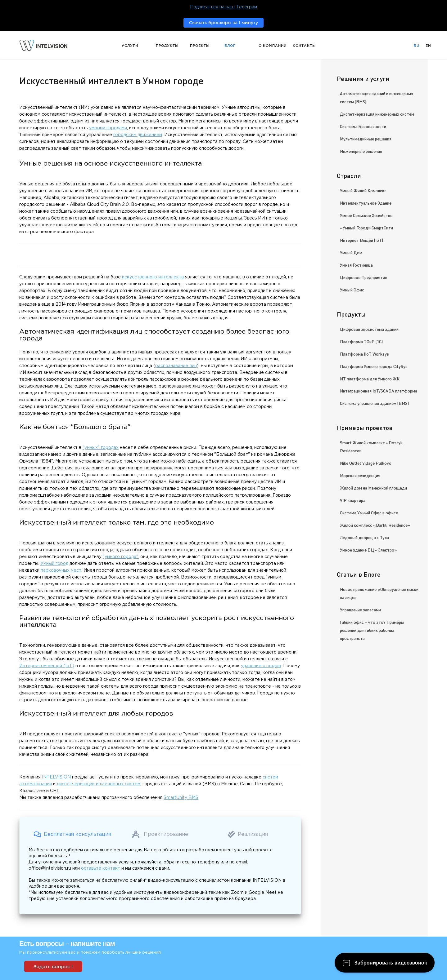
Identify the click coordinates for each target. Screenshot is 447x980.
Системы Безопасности (363, 126)
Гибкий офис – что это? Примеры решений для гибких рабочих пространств (372, 630)
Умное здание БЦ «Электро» (368, 550)
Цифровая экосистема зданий (369, 329)
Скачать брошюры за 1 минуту (223, 23)
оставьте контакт (101, 868)
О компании (273, 46)
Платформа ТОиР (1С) (361, 341)
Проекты (200, 46)
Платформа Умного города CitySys (374, 366)
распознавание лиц (176, 366)
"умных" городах (101, 448)
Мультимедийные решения (366, 139)
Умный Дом (351, 252)
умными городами (108, 128)
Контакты (304, 46)
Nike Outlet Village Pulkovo (366, 463)
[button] (72, 834)
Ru (417, 46)
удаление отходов (261, 666)
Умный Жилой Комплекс (363, 190)
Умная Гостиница (356, 265)
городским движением (138, 135)
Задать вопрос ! (53, 967)
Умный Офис (352, 290)
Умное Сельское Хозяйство (366, 215)
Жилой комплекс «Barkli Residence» (375, 525)
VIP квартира (353, 500)
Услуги (130, 46)
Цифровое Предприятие (363, 277)
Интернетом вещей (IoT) (47, 666)
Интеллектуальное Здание (366, 203)
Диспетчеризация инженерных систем (377, 114)
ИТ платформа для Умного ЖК (370, 379)
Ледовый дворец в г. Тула (364, 537)
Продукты (167, 46)
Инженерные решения (361, 151)
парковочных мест (61, 570)
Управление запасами (360, 610)
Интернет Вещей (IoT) (361, 240)
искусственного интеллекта (153, 277)
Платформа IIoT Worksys (364, 354)
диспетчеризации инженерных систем (99, 784)
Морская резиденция (360, 475)
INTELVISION (56, 777)
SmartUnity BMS (181, 798)
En (428, 46)
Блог (230, 46)
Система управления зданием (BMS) (374, 403)
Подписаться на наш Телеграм (223, 7)
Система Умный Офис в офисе (369, 512)
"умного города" (120, 557)
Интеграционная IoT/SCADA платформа (379, 391)
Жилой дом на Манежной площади (373, 488)
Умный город (54, 564)
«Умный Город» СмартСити (366, 228)
